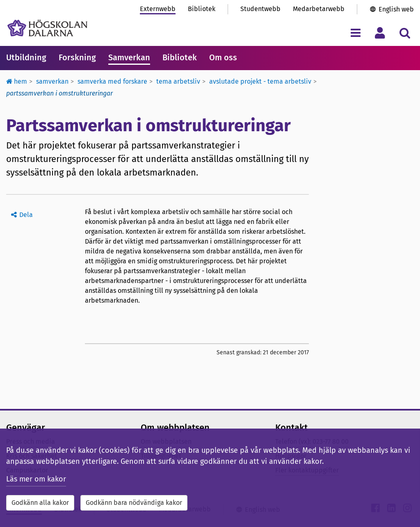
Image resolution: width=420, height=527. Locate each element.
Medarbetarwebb (319, 9)
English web (396, 9)
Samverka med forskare (112, 81)
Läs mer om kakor (36, 479)
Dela (26, 215)
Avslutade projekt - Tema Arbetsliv (260, 81)
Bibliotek (202, 9)
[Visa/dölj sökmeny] (405, 33)
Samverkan (129, 57)
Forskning (77, 57)
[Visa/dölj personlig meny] (380, 33)
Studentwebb (260, 9)
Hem (17, 81)
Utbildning (26, 57)
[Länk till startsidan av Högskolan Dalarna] (47, 28)
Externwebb (158, 9)
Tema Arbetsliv (178, 81)
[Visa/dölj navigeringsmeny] (355, 33)
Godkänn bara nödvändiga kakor (134, 503)
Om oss (223, 57)
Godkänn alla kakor (40, 503)
